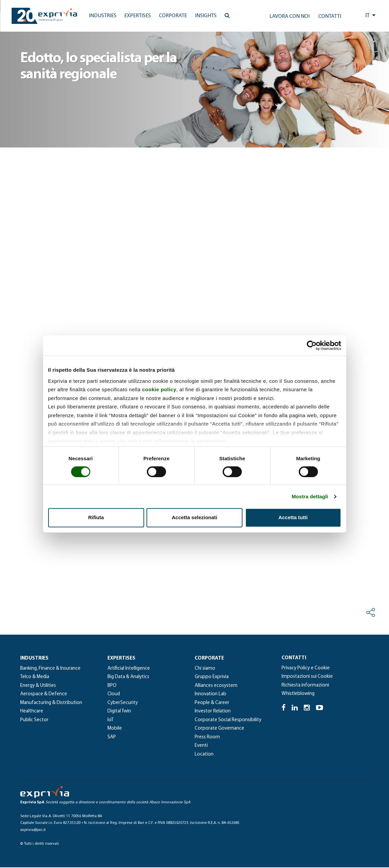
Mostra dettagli (310, 496)
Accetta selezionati (194, 517)
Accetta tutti (293, 517)
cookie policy (159, 389)
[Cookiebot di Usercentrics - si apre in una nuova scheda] (312, 345)
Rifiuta (96, 517)
